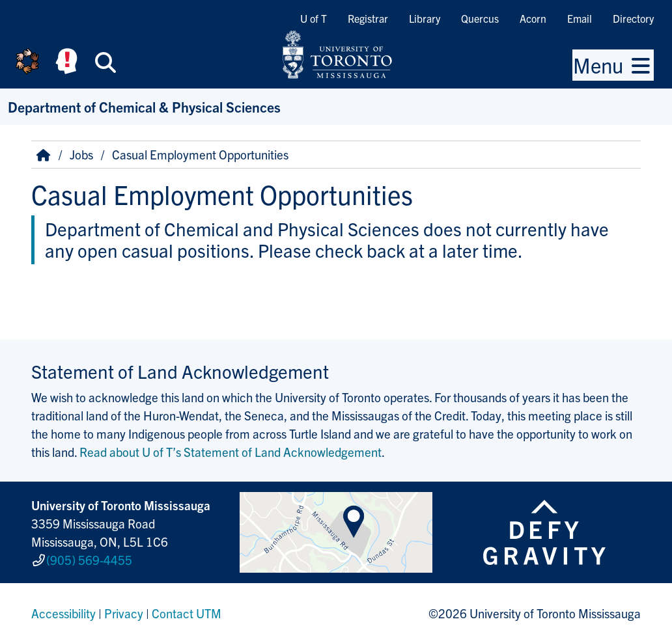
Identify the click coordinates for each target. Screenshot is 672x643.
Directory (633, 18)
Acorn (533, 18)
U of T (314, 18)
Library (425, 18)
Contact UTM (187, 613)
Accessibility (63, 613)
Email (580, 18)
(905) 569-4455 (89, 560)
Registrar (368, 18)
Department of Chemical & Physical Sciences (144, 106)
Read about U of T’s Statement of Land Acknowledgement (231, 452)
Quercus (480, 18)
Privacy (124, 613)
